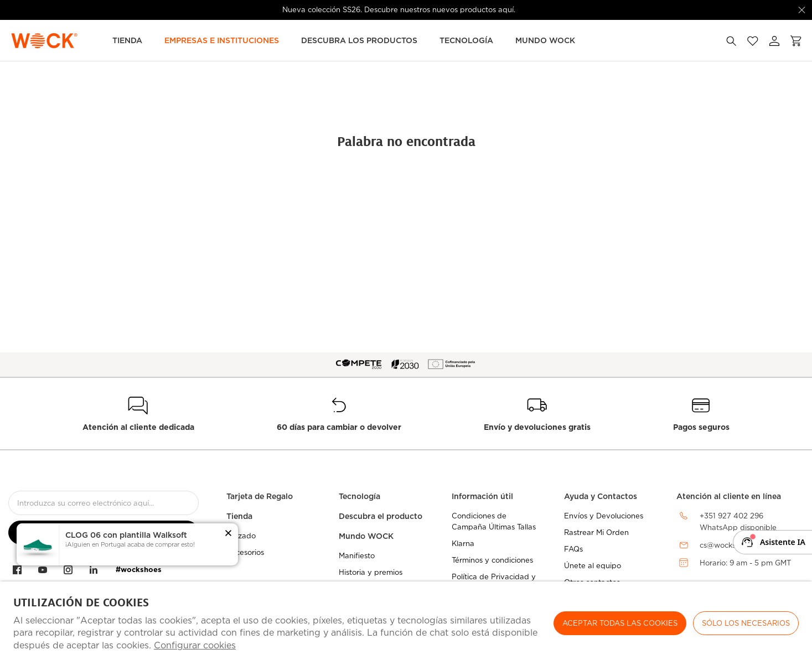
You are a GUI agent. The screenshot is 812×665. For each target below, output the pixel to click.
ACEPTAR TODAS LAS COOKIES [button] (620, 623)
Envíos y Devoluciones (604, 516)
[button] (228, 534)
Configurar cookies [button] (195, 645)
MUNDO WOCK (545, 40)
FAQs (573, 549)
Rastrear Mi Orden (596, 532)
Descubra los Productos (359, 40)
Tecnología (466, 40)
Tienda (239, 516)
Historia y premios (371, 572)
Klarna (463, 544)
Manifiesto (357, 556)
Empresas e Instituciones (222, 40)
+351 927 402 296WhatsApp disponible (738, 522)
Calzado (241, 536)
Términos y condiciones (492, 560)
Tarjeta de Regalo (260, 496)
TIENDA (127, 40)
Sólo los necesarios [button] (746, 623)
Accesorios (245, 552)
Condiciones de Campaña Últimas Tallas (494, 521)
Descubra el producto (381, 516)
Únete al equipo (593, 566)
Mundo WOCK (366, 536)
